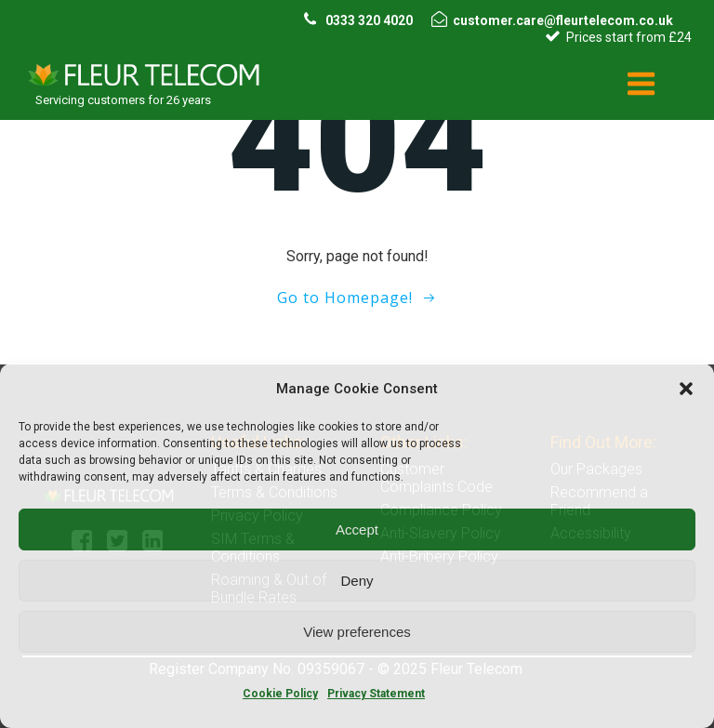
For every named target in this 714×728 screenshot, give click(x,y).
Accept (357, 529)
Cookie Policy (280, 694)
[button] (686, 389)
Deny (357, 581)
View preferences (357, 632)
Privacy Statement (376, 694)
